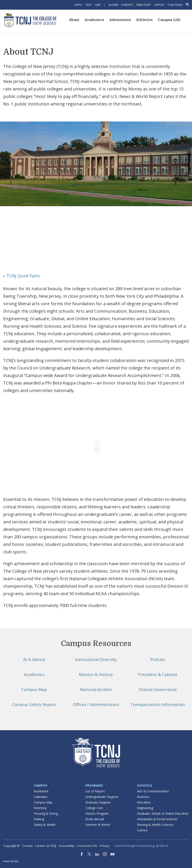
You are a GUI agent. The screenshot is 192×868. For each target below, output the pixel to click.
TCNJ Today (175, 5)
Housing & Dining (46, 813)
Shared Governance (158, 689)
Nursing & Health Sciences (155, 825)
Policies (158, 659)
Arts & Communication (153, 791)
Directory (144, 5)
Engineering (145, 808)
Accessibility (66, 846)
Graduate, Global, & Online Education (163, 813)
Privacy (105, 846)
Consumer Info (87, 846)
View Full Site (11, 861)
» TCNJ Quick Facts (22, 276)
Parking (39, 819)
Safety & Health (45, 825)
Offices (159, 5)
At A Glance (34, 659)
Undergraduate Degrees (102, 797)
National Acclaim (96, 689)
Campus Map (34, 689)
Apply (79, 5)
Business (143, 797)
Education (144, 802)
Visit (89, 5)
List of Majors (95, 791)
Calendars (41, 797)
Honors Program (97, 813)
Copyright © (11, 846)
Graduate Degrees (98, 802)
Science (142, 830)
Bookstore (41, 791)
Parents (127, 5)
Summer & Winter (98, 825)
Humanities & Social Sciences (157, 819)
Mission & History (96, 674)
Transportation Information (158, 704)
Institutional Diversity (96, 659)
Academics (34, 674)
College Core (94, 808)
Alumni (113, 5)
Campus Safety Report (34, 704)
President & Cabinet (158, 674)
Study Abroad (95, 819)
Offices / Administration (96, 704)
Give (98, 5)
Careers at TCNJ (46, 846)
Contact (27, 846)
